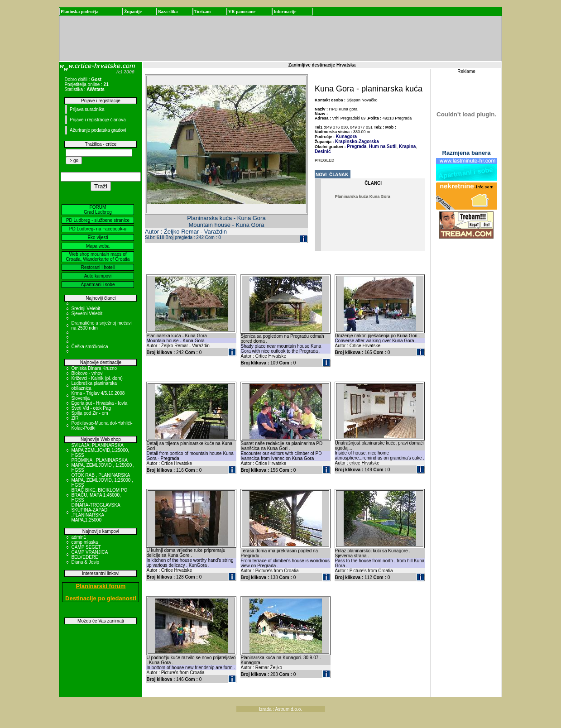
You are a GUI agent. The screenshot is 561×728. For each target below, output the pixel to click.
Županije (133, 12)
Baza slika (168, 12)
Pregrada (357, 146)
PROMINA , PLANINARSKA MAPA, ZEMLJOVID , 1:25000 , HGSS (103, 465)
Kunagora (347, 136)
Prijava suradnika (87, 109)
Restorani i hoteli (98, 267)
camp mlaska (84, 542)
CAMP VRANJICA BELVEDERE (89, 555)
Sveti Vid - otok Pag (91, 408)
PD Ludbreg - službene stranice (98, 220)
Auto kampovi (98, 276)
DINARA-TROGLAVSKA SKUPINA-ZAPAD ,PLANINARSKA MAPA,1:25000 (96, 512)
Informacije (285, 12)
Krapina (407, 146)
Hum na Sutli (382, 146)
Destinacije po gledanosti (101, 598)
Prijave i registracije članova (98, 120)
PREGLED (325, 160)
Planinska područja (80, 12)
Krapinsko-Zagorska (357, 141)
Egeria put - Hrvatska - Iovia (99, 403)
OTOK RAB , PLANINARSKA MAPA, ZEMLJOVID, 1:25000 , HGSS (102, 480)
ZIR (75, 418)
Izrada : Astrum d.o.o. (280, 709)
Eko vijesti (98, 237)
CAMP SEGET (86, 547)
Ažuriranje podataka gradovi (98, 130)
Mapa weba (98, 246)
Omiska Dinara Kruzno (94, 368)
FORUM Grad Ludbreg (98, 210)
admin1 (79, 537)
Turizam (202, 12)
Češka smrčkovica (89, 347)
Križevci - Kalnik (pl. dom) (97, 378)
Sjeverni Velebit (87, 314)
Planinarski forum (101, 586)
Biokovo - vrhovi (87, 373)
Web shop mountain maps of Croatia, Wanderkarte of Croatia (98, 257)
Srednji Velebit (86, 309)
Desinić (323, 151)
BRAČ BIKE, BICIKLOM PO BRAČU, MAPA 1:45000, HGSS (99, 495)
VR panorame (242, 12)
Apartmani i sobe (98, 285)
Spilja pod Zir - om (89, 413)
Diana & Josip (85, 562)
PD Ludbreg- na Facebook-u (98, 229)
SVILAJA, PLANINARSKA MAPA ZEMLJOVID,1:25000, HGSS (100, 450)
